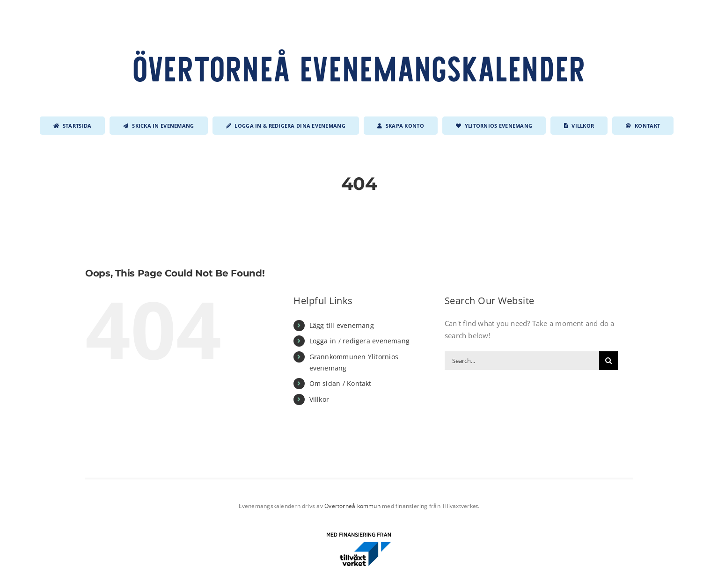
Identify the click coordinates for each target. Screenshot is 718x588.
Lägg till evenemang (342, 325)
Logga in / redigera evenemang (360, 341)
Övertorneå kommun (352, 506)
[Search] (608, 361)
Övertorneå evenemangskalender (359, 67)
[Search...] (522, 361)
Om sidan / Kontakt (341, 383)
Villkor (319, 399)
